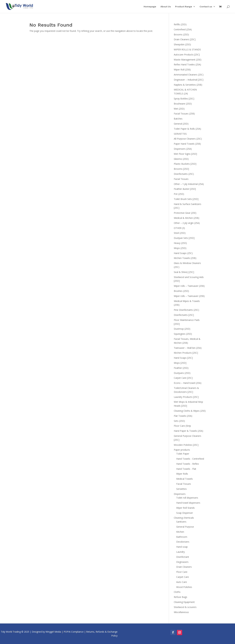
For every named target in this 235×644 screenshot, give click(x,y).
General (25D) (181, 124)
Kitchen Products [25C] (186, 353)
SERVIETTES (180, 134)
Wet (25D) (179, 109)
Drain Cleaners (184, 567)
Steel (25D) (180, 233)
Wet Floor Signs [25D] (185, 154)
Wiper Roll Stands (185, 508)
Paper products (182, 450)
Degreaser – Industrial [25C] (189, 80)
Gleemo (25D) (181, 159)
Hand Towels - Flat (186, 469)
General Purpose (185, 527)
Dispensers (180, 494)
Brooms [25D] (181, 169)
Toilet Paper (183, 454)
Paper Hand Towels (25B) (187, 144)
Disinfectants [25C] (184, 315)
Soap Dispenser (185, 513)
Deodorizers (183, 542)
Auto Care (182, 582)
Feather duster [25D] (185, 189)
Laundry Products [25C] (186, 397)
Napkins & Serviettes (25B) (188, 85)
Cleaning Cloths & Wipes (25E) (190, 411)
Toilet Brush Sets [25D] (186, 199)
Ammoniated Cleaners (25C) (189, 75)
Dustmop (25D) (182, 329)
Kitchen (180, 532)
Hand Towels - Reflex (188, 464)
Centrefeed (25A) (183, 29)
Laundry (180, 552)
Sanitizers (181, 522)
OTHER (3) (179, 228)
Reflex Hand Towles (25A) (187, 64)
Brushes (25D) (181, 291)
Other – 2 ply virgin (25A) (187, 223)
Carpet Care (183, 577)
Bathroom (182, 537)
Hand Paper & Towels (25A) (188, 431)
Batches (178, 119)
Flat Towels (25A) (183, 416)
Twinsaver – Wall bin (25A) (188, 348)
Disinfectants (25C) (184, 174)
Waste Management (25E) (188, 60)
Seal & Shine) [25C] (184, 272)
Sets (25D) (179, 421)
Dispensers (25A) (183, 149)
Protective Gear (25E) (185, 213)
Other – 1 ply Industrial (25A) (189, 184)
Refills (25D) (180, 24)
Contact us (206, 7)
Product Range (184, 7)
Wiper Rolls (182, 474)
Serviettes (181, 489)
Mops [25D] (180, 363)
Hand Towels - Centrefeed (190, 459)
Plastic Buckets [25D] (185, 164)
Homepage (150, 7)
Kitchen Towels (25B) (185, 258)
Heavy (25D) (180, 243)
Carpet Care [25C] (183, 378)
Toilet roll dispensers (187, 498)
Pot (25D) (179, 194)
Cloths (177, 592)
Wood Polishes (184, 587)
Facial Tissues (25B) (184, 114)
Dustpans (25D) (182, 373)
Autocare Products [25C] (187, 55)
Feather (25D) (181, 368)
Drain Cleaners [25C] (185, 39)
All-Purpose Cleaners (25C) (188, 139)
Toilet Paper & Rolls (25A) (187, 129)
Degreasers (182, 562)
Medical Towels (184, 479)
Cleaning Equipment (184, 602)
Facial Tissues (181, 179)
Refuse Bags (180, 597)
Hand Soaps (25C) (183, 253)
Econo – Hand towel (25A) (188, 383)
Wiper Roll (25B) (182, 70)
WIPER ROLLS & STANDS (187, 49)
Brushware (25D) (183, 104)
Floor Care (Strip (182, 426)
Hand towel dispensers (188, 503)
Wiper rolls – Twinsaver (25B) (189, 286)
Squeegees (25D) (183, 334)
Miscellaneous (181, 612)
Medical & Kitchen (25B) (187, 218)
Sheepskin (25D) (182, 44)
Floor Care (182, 572)
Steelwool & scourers (185, 607)
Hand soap (182, 547)
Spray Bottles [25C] (184, 99)
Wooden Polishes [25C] (186, 445)
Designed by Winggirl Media (46, 632)
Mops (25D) (180, 248)
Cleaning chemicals (184, 518)
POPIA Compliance (74, 632)
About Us (166, 7)
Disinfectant (183, 557)
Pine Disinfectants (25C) (186, 310)
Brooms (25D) (181, 34)
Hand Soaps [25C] (183, 358)
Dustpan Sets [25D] (184, 238)
